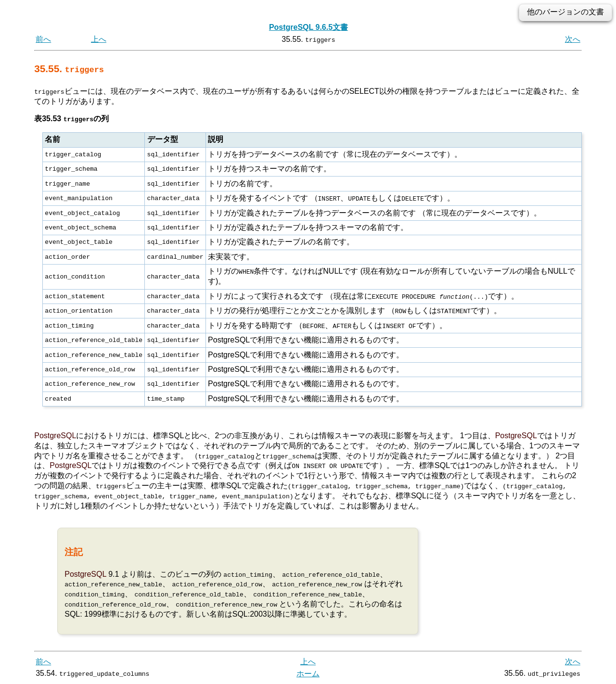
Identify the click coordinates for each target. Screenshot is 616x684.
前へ (43, 39)
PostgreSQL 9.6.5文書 (308, 27)
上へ (99, 39)
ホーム (308, 673)
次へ (573, 39)
